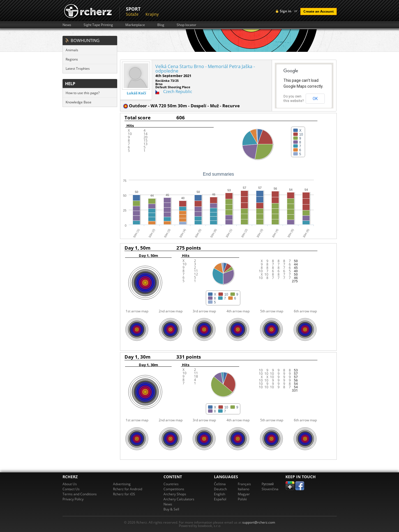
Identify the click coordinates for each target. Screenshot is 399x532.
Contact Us (71, 489)
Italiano (244, 489)
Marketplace (135, 25)
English (220, 494)
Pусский (268, 484)
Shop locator (186, 25)
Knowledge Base (79, 102)
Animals (72, 50)
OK (315, 99)
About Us (70, 484)
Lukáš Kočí (136, 93)
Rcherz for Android (128, 489)
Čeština (220, 484)
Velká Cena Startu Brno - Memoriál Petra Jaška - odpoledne (205, 69)
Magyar (244, 494)
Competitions (174, 489)
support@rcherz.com (259, 522)
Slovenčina (270, 489)
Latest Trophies (78, 68)
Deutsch (220, 489)
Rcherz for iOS (124, 494)
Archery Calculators (179, 499)
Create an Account (319, 11)
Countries (171, 484)
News (67, 25)
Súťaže (132, 14)
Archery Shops (175, 494)
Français (244, 484)
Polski (242, 499)
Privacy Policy (73, 499)
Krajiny (152, 14)
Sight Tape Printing (98, 25)
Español (220, 499)
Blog (161, 25)
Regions (72, 59)
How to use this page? (83, 93)
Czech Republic (178, 91)
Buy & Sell (171, 509)
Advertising (122, 484)
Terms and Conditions (80, 494)
